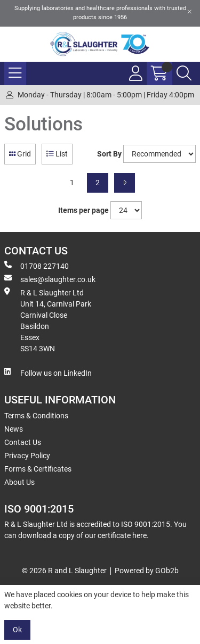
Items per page (83, 210)
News (14, 429)
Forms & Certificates (38, 469)
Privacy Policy (27, 456)
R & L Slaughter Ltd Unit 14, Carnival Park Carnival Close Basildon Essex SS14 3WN (48, 320)
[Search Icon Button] (184, 73)
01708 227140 (37, 266)
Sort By (109, 154)
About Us (19, 482)
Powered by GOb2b (147, 571)
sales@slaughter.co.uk (50, 279)
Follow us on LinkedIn (48, 373)
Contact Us (23, 442)
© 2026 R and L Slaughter (64, 571)
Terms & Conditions (36, 416)
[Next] (125, 183)
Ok (17, 630)
